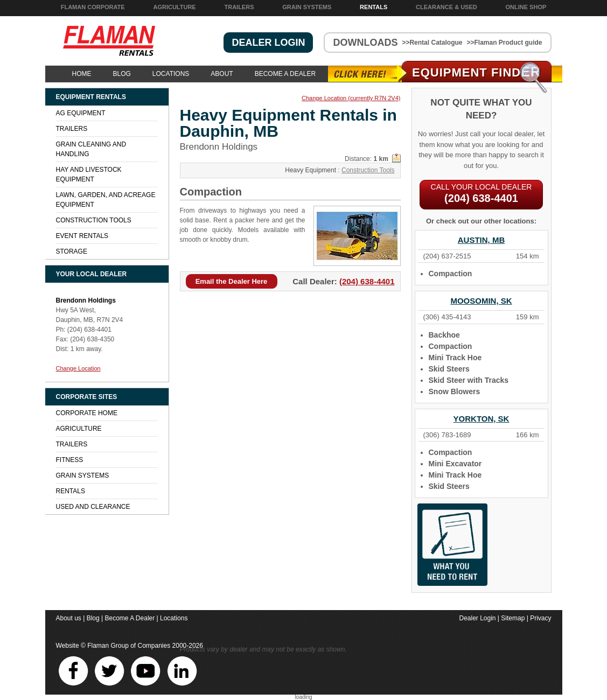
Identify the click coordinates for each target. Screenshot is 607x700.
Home (82, 74)
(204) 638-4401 (367, 281)
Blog (122, 74)
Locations (171, 74)
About (222, 74)
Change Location (78, 368)
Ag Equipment (81, 113)
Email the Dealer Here (232, 281)
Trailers (239, 7)
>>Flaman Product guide (504, 43)
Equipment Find (476, 72)
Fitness (70, 460)
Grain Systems (307, 7)
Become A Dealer (285, 74)
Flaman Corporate (93, 7)
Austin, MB (482, 240)
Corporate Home (87, 413)
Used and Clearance (93, 507)
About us (69, 618)
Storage (72, 251)
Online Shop (526, 7)
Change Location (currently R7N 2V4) (351, 98)
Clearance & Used (446, 7)
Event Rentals (82, 236)
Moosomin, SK (481, 301)
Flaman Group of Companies (129, 646)
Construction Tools (368, 170)
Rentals (374, 7)
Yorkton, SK (482, 419)
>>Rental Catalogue (432, 43)
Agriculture (174, 7)
